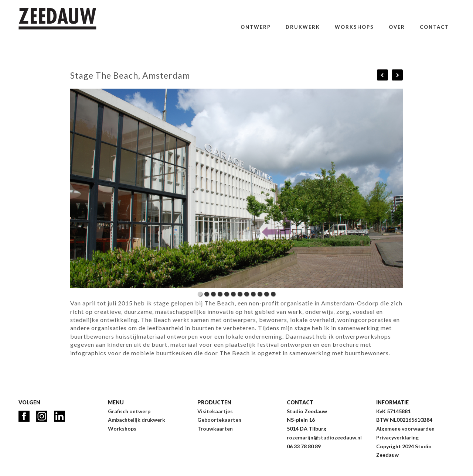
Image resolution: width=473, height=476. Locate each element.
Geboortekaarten (219, 420)
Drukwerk (303, 27)
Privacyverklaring (397, 437)
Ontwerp (256, 27)
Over (397, 27)
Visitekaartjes (215, 411)
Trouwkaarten (215, 429)
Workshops (354, 27)
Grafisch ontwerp (129, 411)
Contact (434, 27)
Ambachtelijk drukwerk (137, 420)
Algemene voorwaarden (405, 429)
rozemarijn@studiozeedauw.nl (324, 437)
